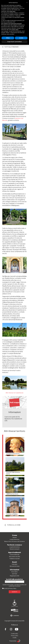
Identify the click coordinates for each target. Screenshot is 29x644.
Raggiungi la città (14, 576)
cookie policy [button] (12, 11)
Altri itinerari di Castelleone (14, 393)
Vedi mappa (15, 402)
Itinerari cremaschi (14, 549)
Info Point (15, 574)
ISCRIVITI (15, 592)
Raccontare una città (14, 557)
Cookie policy (14, 634)
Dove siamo (14, 572)
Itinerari (15, 537)
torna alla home (13, 525)
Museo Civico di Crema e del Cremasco (15, 541)
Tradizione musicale (15, 559)
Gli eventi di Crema (15, 566)
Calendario (15, 564)
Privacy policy (15, 636)
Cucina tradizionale (15, 555)
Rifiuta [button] (8, 38)
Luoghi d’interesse (14, 539)
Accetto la (6, 589)
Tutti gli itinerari (10, 47)
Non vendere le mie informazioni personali (11, 24)
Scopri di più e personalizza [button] (14, 42)
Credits (15, 638)
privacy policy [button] (15, 30)
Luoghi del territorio (15, 547)
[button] (27, 2)
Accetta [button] (21, 38)
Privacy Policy (13, 589)
